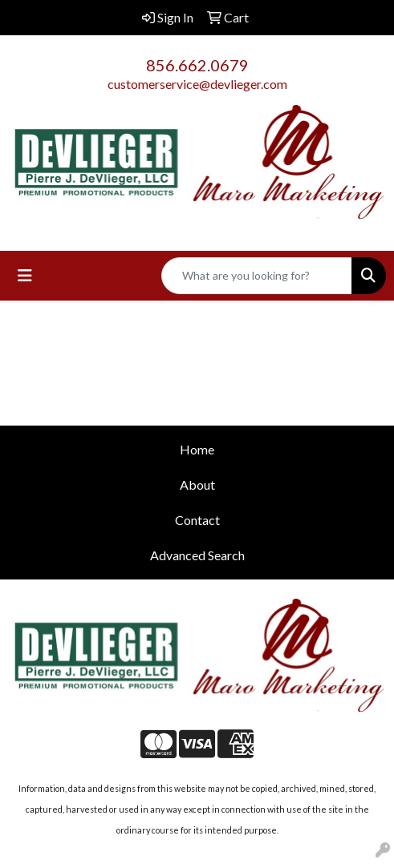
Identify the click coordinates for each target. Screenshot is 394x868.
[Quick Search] (257, 276)
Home (197, 449)
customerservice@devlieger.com (197, 84)
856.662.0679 (197, 65)
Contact (197, 520)
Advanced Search (197, 555)
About (197, 484)
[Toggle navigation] (25, 275)
